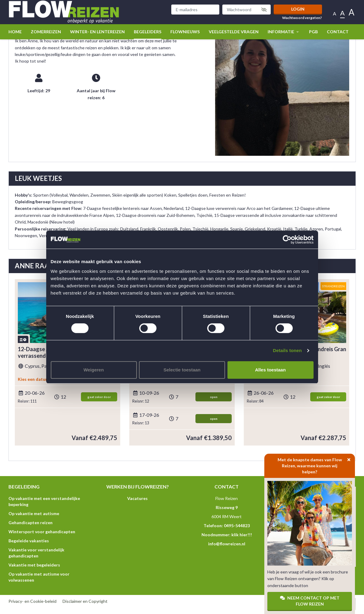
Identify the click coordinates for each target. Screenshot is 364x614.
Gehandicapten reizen (31, 523)
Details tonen (287, 350)
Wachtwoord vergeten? (302, 18)
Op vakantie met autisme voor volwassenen (39, 577)
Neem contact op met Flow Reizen (310, 601)
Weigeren (93, 370)
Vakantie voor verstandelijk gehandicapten (36, 553)
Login (298, 9)
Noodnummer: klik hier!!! (227, 535)
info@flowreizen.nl (227, 544)
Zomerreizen (46, 32)
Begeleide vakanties (29, 541)
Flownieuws (185, 32)
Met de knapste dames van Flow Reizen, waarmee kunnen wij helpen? (316, 464)
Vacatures (137, 498)
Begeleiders (148, 32)
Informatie (284, 32)
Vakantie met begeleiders (34, 565)
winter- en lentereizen (97, 32)
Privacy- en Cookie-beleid (32, 601)
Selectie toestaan (182, 370)
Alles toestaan (270, 370)
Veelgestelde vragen (234, 32)
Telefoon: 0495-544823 (227, 526)
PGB (313, 32)
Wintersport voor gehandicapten (42, 532)
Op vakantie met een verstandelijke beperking (44, 501)
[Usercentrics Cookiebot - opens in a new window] (287, 240)
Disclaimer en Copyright (85, 601)
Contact (338, 32)
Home (15, 32)
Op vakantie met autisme (34, 513)
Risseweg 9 (227, 507)
